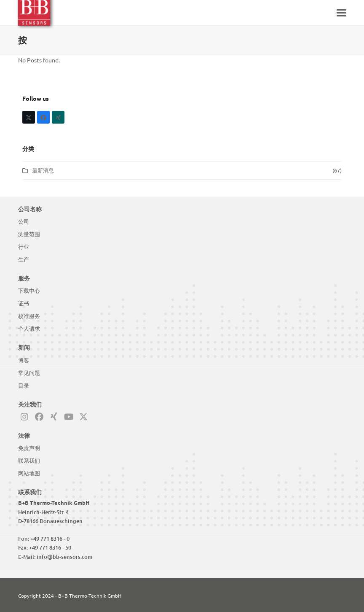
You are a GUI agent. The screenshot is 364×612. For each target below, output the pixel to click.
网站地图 (29, 473)
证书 (24, 303)
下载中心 (29, 291)
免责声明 (29, 448)
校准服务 (29, 316)
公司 (24, 221)
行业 (24, 247)
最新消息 (43, 170)
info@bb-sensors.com (64, 557)
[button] (341, 13)
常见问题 (29, 373)
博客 (24, 360)
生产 (24, 259)
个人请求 (29, 329)
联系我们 (29, 461)
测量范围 (29, 234)
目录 (24, 386)
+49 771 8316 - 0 (50, 539)
